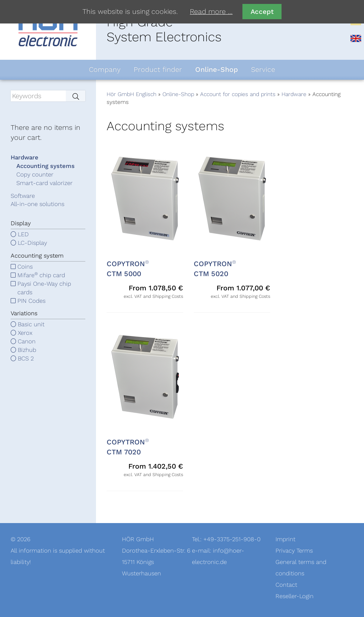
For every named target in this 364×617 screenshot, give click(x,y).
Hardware (294, 94)
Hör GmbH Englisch (132, 94)
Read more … (211, 12)
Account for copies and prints (238, 94)
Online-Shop (178, 94)
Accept (262, 12)
